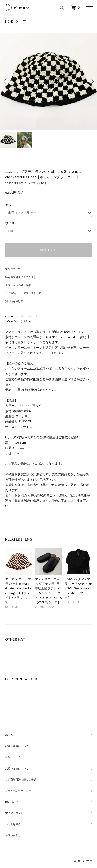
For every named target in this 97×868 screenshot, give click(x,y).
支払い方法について (17, 768)
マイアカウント (14, 813)
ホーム (9, 735)
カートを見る (13, 824)
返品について (13, 269)
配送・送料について (17, 746)
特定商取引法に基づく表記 (21, 277)
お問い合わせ (13, 835)
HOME (9, 21)
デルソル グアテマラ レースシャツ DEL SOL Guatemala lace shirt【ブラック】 (78, 588)
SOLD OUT (48, 250)
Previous (6, 81)
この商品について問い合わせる (23, 293)
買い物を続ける (14, 301)
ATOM (15, 802)
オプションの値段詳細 (18, 285)
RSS (8, 802)
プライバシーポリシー (18, 791)
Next (91, 81)
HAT (23, 21)
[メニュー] (89, 8)
